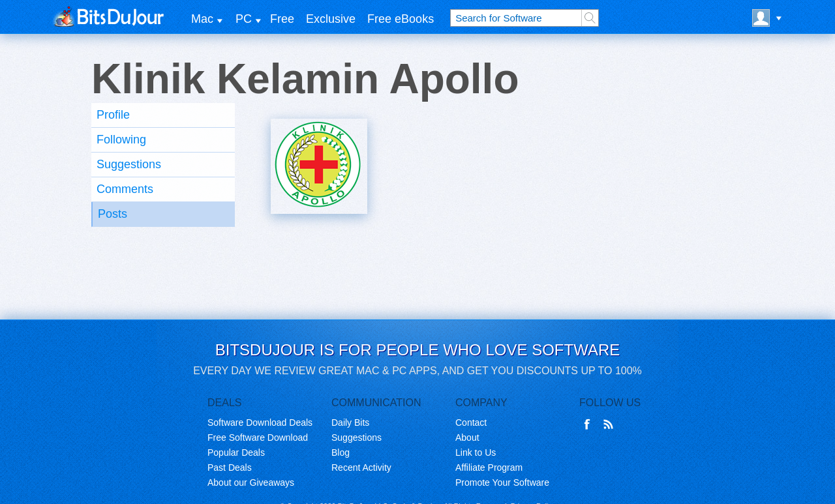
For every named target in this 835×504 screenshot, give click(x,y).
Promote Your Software (502, 482)
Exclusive (331, 19)
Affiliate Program (489, 467)
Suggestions (129, 164)
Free (282, 19)
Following (121, 140)
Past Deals (230, 467)
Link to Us (476, 452)
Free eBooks (401, 19)
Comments (125, 189)
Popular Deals (236, 452)
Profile (113, 115)
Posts (113, 214)
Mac (202, 19)
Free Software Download (258, 437)
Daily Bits (350, 422)
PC (244, 19)
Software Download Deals (260, 422)
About (467, 437)
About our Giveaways (251, 482)
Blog (341, 452)
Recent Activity (361, 467)
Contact (471, 422)
